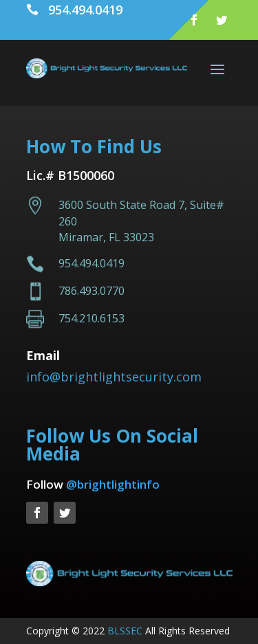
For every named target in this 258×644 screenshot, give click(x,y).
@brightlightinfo (113, 484)
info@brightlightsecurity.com (114, 377)
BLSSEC (125, 631)
